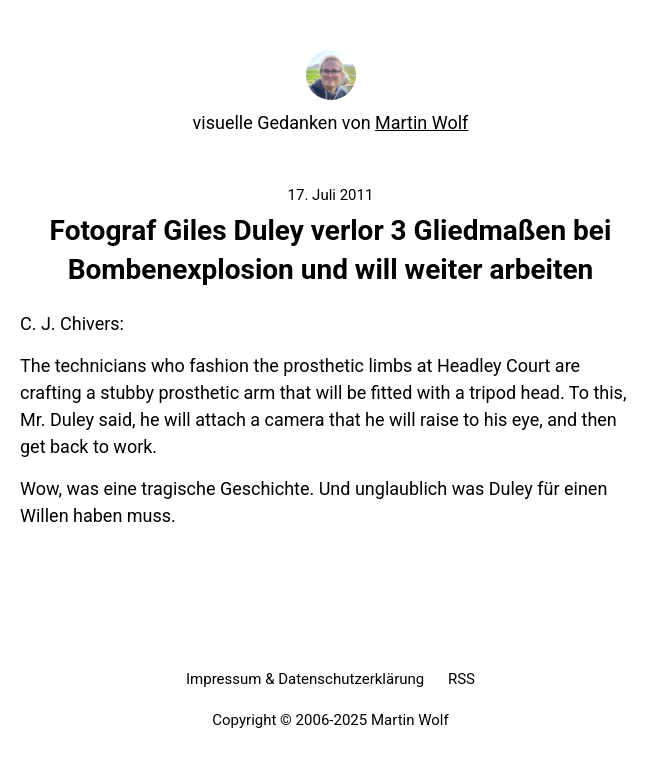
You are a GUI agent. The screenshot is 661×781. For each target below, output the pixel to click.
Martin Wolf (421, 122)
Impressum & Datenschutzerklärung (305, 679)
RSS (461, 679)
